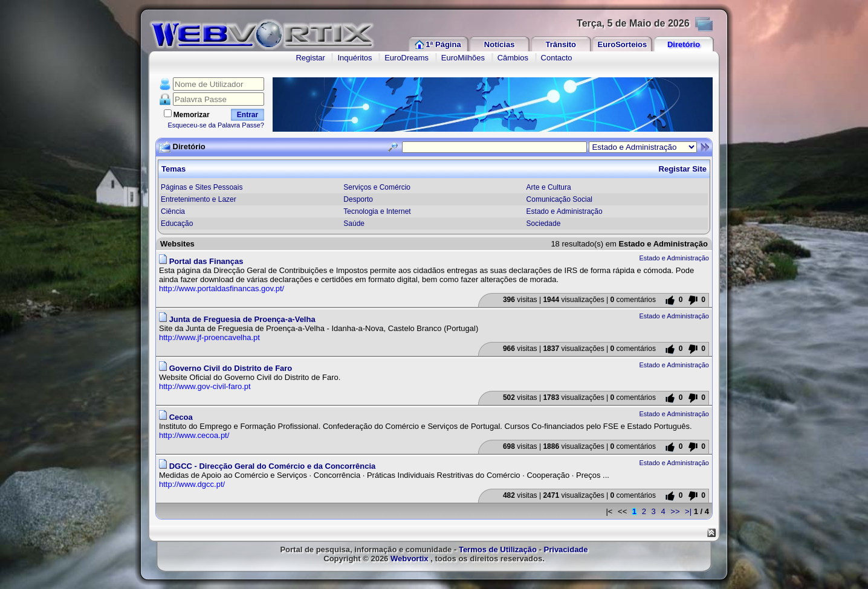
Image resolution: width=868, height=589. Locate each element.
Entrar (248, 115)
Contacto (557, 58)
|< (609, 511)
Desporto (358, 199)
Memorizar (192, 115)
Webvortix (410, 558)
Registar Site (683, 169)
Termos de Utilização (498, 549)
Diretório (684, 44)
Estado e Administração (565, 211)
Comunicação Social (559, 199)
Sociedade (544, 224)
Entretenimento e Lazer (199, 199)
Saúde (354, 224)
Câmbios (513, 58)
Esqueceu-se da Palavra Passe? (216, 125)
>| (688, 511)
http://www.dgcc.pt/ (192, 484)
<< (622, 511)
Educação (177, 224)
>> (675, 511)
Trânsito (561, 44)
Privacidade (566, 549)
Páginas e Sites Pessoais (202, 187)
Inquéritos (355, 58)
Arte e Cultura (549, 187)
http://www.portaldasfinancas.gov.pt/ (222, 288)
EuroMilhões (463, 58)
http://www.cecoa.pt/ (194, 435)
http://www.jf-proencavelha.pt (209, 337)
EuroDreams (406, 58)
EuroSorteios (623, 44)
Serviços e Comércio (377, 187)
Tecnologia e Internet (377, 211)
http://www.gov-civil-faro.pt (205, 386)
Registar (310, 58)
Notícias (500, 44)
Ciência (173, 211)
